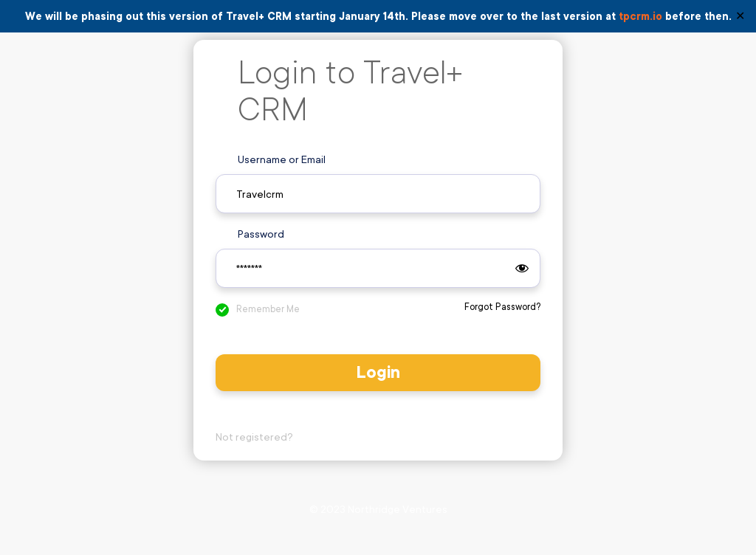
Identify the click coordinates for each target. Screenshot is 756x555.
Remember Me (268, 309)
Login (378, 372)
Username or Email (282, 159)
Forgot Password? (502, 307)
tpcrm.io (640, 16)
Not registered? (254, 437)
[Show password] (522, 269)
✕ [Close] (740, 16)
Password (261, 234)
